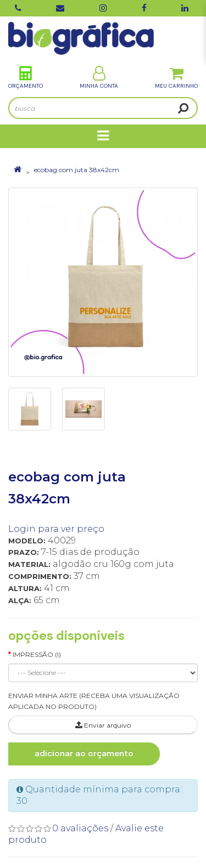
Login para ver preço (56, 529)
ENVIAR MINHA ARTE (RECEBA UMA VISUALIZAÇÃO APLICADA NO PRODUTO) (94, 701)
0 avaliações (80, 828)
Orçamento (26, 78)
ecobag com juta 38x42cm (77, 170)
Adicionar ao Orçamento (84, 753)
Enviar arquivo (103, 725)
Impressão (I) (37, 654)
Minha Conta (99, 78)
